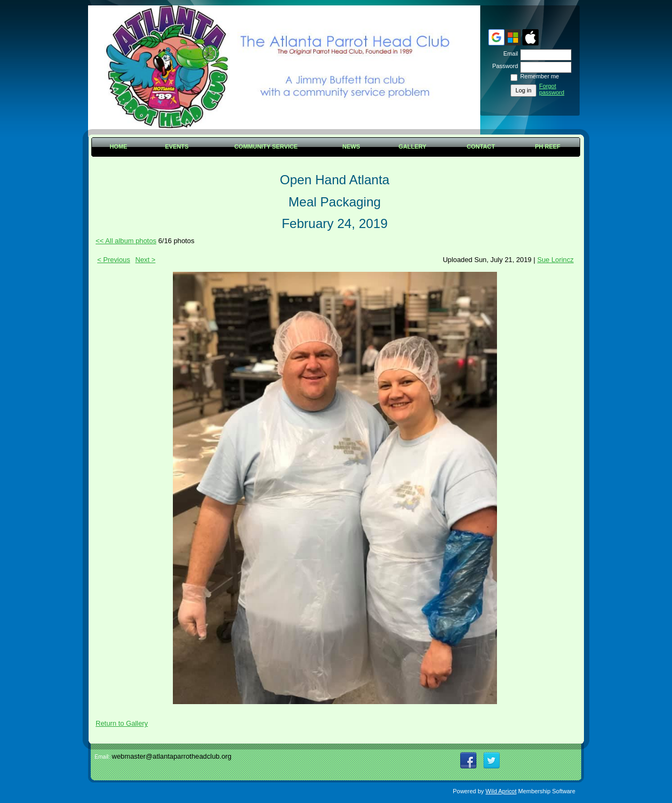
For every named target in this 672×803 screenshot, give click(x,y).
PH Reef (547, 146)
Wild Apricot (501, 791)
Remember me (540, 76)
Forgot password (552, 89)
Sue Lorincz (555, 260)
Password (503, 66)
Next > (145, 260)
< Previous (114, 260)
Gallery (413, 146)
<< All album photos (126, 241)
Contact (481, 146)
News (351, 146)
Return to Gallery (122, 723)
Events (177, 146)
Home (119, 146)
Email (509, 53)
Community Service (266, 146)
